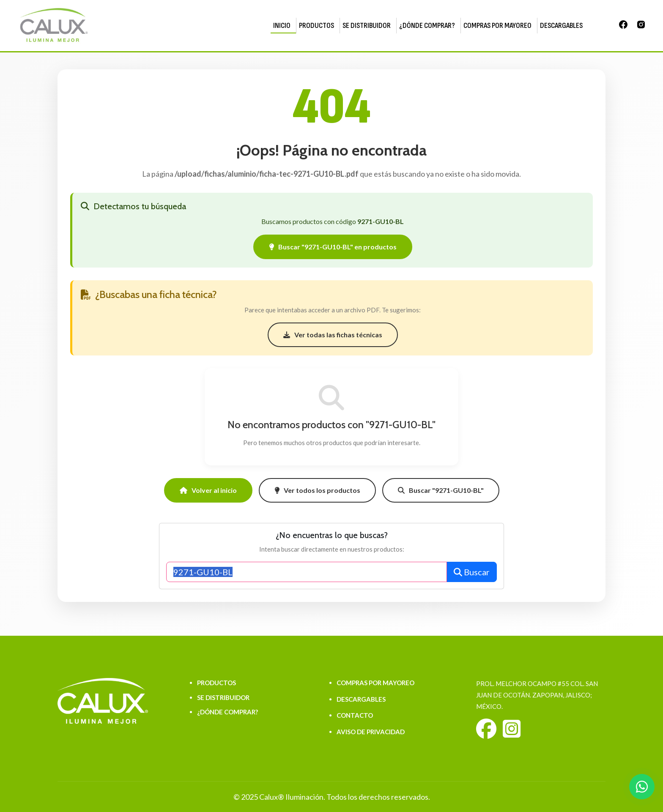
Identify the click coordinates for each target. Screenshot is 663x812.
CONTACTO (355, 715)
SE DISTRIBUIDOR (367, 26)
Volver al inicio (208, 490)
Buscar (472, 572)
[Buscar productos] (307, 572)
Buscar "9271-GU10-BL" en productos (333, 247)
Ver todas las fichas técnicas (333, 335)
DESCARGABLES (561, 26)
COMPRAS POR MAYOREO (497, 26)
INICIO (282, 26)
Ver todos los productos (317, 490)
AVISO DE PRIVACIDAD (371, 732)
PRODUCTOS (316, 26)
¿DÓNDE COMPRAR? (427, 26)
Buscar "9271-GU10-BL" (441, 490)
